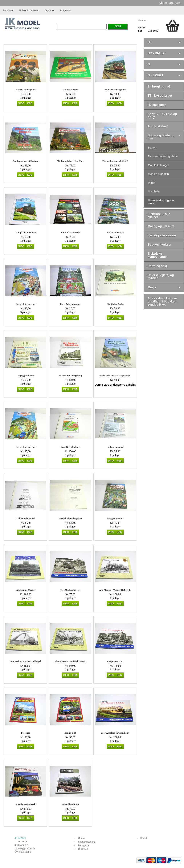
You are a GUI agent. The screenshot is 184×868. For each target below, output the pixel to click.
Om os (82, 838)
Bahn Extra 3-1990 (70, 233)
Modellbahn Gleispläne (70, 518)
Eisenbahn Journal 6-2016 (115, 161)
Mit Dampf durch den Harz (70, 161)
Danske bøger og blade (163, 156)
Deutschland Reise (70, 804)
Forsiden (8, 10)
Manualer (66, 10)
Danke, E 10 (70, 733)
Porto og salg (157, 266)
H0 (149, 42)
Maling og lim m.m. (161, 226)
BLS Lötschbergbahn (115, 90)
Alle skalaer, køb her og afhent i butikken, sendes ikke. (162, 301)
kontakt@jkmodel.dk (25, 849)
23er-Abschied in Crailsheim (115, 733)
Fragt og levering (87, 842)
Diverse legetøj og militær (161, 277)
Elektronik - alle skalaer (159, 215)
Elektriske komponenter (157, 255)
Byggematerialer (159, 245)
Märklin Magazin (158, 174)
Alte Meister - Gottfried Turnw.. (70, 661)
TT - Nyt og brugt (160, 96)
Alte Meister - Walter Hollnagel (26, 661)
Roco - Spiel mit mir (25, 304)
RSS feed (83, 849)
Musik (152, 287)
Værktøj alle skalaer (162, 235)
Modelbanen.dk (170, 3)
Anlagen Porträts (115, 518)
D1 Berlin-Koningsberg (70, 376)
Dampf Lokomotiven (26, 233)
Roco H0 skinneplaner (26, 90)
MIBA (151, 183)
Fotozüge (26, 733)
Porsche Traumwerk (26, 804)
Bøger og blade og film (161, 137)
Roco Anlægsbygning (70, 304)
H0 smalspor (157, 105)
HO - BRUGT (157, 53)
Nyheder (50, 10)
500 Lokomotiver (115, 233)
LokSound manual (25, 518)
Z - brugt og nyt (159, 86)
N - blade (154, 191)
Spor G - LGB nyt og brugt (162, 116)
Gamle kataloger (158, 165)
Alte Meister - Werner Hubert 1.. (115, 590)
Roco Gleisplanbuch (70, 447)
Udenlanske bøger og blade (162, 202)
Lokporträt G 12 (115, 661)
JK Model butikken (29, 10)
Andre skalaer (158, 126)
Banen (152, 147)
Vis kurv (143, 21)
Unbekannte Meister (26, 590)
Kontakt (144, 838)
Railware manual (115, 447)
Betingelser (84, 845)
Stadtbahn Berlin (115, 304)
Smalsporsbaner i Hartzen (26, 161)
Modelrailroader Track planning (115, 376)
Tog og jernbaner (26, 376)
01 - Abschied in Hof (70, 590)
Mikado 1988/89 (70, 90)
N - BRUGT (155, 75)
